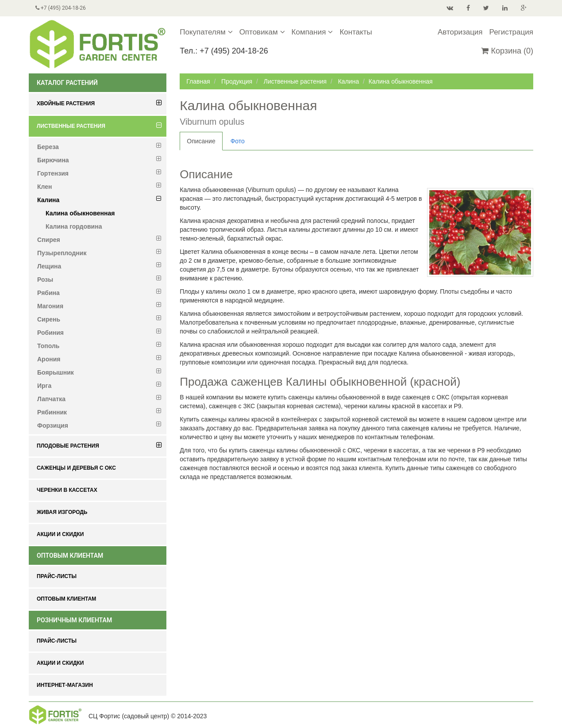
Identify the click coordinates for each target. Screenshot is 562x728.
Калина (348, 81)
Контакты (356, 32)
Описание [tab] (201, 141)
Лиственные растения (295, 81)
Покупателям (206, 32)
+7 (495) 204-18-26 (61, 8)
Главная (198, 81)
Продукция (237, 81)
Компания (312, 32)
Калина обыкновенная (80, 213)
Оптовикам (262, 32)
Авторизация (460, 32)
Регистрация (511, 32)
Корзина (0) (507, 51)
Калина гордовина (74, 226)
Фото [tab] (238, 141)
